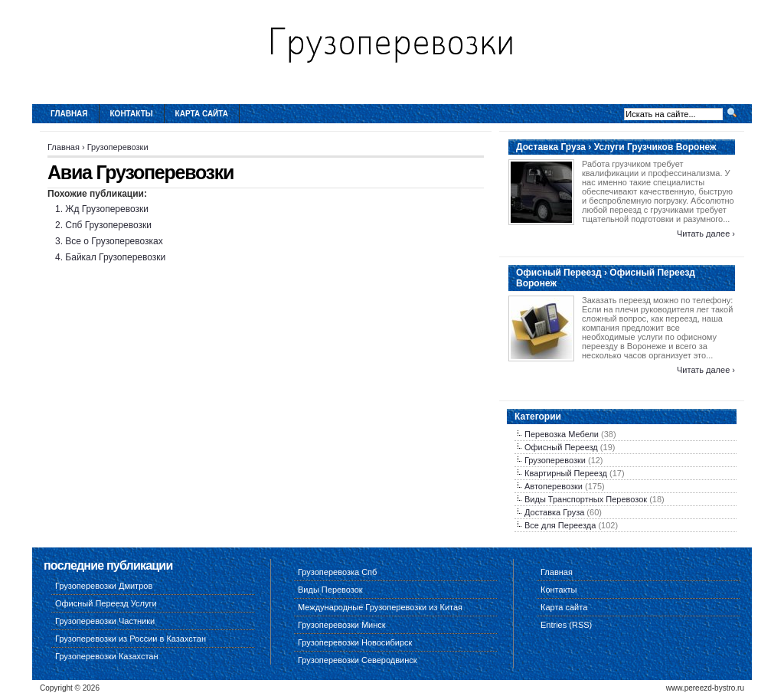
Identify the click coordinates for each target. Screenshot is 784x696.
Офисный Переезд (561, 447)
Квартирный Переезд (566, 473)
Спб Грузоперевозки (108, 225)
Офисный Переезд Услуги (106, 603)
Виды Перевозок (330, 590)
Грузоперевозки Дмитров (104, 586)
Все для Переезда (560, 525)
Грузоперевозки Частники (105, 621)
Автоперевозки (554, 486)
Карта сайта (202, 114)
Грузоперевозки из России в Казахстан (131, 639)
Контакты (132, 114)
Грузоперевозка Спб (337, 572)
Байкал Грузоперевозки (115, 257)
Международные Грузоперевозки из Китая (380, 607)
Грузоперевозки (118, 147)
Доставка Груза (554, 512)
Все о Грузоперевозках (114, 241)
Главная (69, 114)
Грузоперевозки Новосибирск (355, 642)
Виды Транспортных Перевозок (586, 499)
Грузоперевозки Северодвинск (358, 660)
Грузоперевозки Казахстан (107, 656)
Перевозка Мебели (562, 434)
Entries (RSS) (566, 625)
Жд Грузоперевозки (107, 209)
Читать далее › (706, 234)
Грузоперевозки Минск (342, 625)
